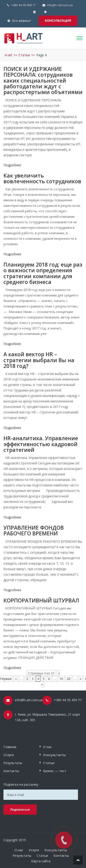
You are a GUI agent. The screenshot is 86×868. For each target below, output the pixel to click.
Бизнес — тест (55, 771)
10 (61, 679)
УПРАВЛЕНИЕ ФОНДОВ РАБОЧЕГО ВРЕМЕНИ (34, 530)
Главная (10, 747)
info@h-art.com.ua (60, 5)
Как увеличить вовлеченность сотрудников (42, 178)
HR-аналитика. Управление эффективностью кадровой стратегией (41, 444)
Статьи (24, 55)
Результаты (13, 763)
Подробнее (12, 165)
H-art (8, 55)
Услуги (9, 755)
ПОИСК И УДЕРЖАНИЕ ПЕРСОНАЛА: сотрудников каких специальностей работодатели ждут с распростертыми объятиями (43, 80)
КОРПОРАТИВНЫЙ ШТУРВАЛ (41, 600)
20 (69, 679)
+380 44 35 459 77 (23, 5)
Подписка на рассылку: (21, 784)
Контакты (11, 771)
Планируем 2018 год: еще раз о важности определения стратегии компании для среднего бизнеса (43, 273)
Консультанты (54, 755)
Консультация (58, 21)
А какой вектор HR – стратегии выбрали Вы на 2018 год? (39, 360)
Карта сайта (41, 861)
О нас (47, 747)
